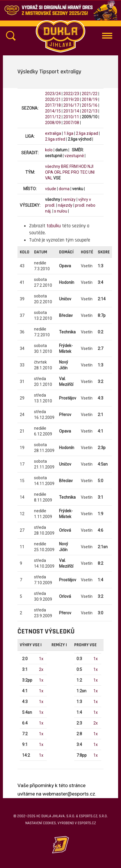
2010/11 (71, 117)
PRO (75, 172)
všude (51, 189)
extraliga (53, 133)
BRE (65, 166)
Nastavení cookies (41, 823)
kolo (49, 150)
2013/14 (71, 111)
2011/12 (53, 117)
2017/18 (53, 105)
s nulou (61, 211)
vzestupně (74, 156)
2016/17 (71, 105)
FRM (74, 166)
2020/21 (53, 99)
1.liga (68, 133)
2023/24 (53, 94)
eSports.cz (87, 823)
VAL (49, 178)
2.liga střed (55, 139)
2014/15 (53, 111)
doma (64, 189)
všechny (53, 166)
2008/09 (53, 123)
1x (41, 659)
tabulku (54, 226)
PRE (66, 172)
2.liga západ (87, 133)
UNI (91, 172)
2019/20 (71, 99)
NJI (90, 166)
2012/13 (90, 111)
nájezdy (65, 205)
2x (41, 669)
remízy (69, 199)
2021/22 (90, 94)
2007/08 (71, 123)
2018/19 (90, 99)
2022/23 (71, 94)
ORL (58, 172)
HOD (83, 166)
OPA (49, 172)
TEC (84, 172)
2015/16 (90, 105)
